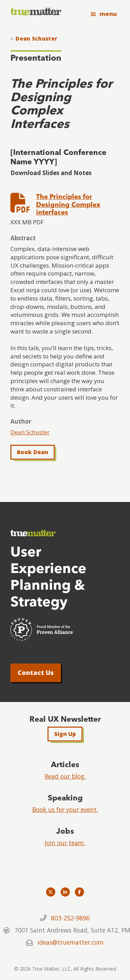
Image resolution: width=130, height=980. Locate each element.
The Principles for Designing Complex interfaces (68, 205)
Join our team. (65, 843)
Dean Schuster (36, 39)
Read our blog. (65, 776)
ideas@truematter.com (71, 942)
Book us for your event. (65, 809)
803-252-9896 (70, 918)
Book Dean (33, 452)
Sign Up (65, 734)
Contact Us (36, 673)
